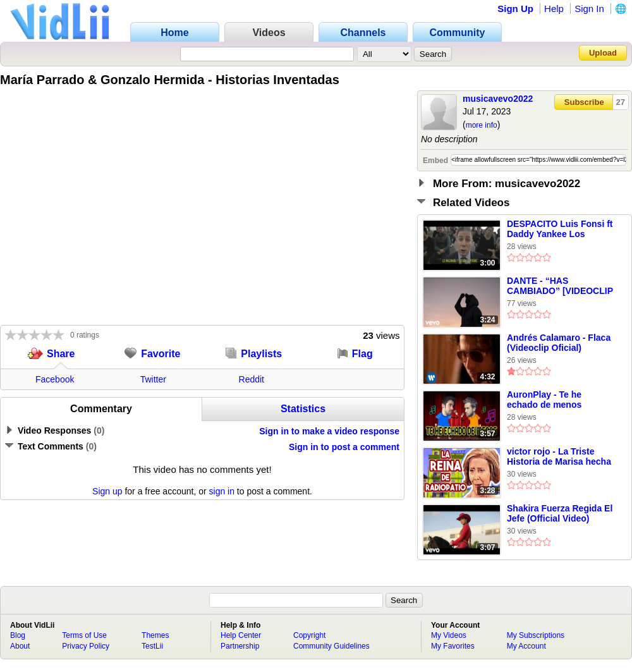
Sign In (589, 9)
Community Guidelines (331, 646)
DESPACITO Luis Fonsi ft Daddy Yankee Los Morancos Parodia (560, 229)
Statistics (303, 409)
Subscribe (584, 102)
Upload (603, 53)
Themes (155, 635)
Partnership (240, 646)
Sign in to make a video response (329, 431)
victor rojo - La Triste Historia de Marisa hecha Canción (559, 457)
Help (554, 9)
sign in (222, 491)
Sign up (107, 491)
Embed (435, 161)
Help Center (241, 635)
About (20, 646)
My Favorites (453, 646)
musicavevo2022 (498, 99)
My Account (526, 646)
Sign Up (515, 9)
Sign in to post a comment (344, 447)
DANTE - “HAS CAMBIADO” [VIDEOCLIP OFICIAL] (560, 286)
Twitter (153, 379)
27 (621, 102)
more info (482, 125)
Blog (18, 635)
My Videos (449, 635)
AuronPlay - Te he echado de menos (544, 400)
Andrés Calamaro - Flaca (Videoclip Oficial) (559, 343)
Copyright (309, 635)
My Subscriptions (536, 635)
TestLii (152, 646)
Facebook (55, 379)
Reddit (252, 379)
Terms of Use (84, 635)
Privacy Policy (86, 646)
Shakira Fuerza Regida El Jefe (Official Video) (560, 513)
